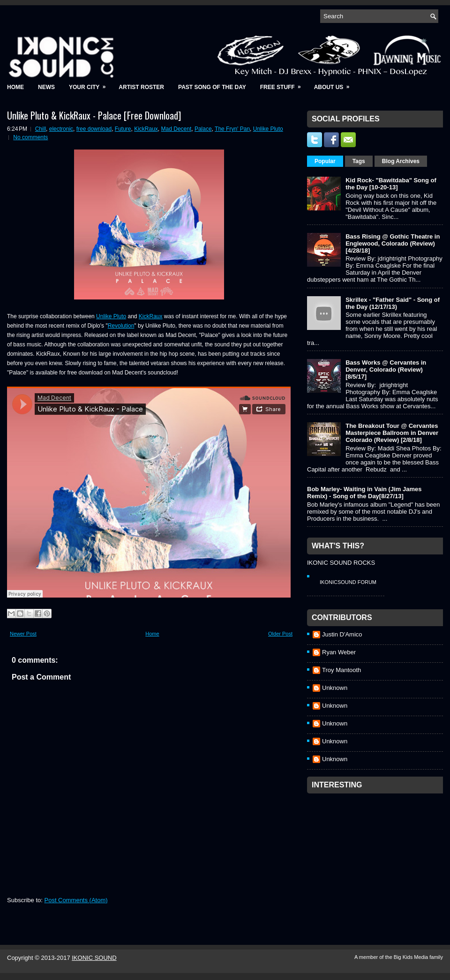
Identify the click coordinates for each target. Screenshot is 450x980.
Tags (359, 161)
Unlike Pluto (268, 129)
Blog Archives (401, 161)
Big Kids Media (412, 957)
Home (15, 87)
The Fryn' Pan (232, 129)
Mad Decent (176, 129)
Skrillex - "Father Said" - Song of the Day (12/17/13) (393, 303)
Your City (90, 84)
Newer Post (23, 634)
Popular (325, 161)
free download (94, 129)
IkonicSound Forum (348, 582)
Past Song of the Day (212, 87)
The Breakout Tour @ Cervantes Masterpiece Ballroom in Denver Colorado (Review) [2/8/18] (392, 433)
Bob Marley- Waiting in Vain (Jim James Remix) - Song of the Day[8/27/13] (364, 493)
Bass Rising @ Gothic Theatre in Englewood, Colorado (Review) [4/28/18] (393, 243)
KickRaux (146, 129)
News (46, 87)
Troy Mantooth (341, 670)
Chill (41, 129)
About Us (335, 84)
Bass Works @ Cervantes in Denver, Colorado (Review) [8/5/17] (386, 370)
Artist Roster (141, 87)
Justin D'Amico (342, 634)
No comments (30, 137)
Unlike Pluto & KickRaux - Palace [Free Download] (94, 115)
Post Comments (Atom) (76, 900)
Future (123, 129)
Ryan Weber (339, 652)
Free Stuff (284, 84)
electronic (61, 129)
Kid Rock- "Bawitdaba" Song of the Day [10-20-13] (391, 184)
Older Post (280, 634)
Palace (203, 129)
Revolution (121, 326)
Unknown (335, 688)
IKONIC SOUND (94, 958)
